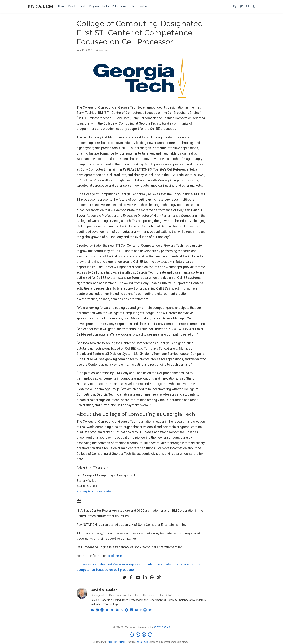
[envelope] (138, 577)
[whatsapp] (152, 577)
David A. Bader (41, 6)
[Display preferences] (254, 6)
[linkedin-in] (145, 577)
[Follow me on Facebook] (235, 6)
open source (143, 642)
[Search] (248, 6)
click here (115, 556)
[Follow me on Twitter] (241, 6)
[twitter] (124, 577)
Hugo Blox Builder (116, 642)
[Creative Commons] (142, 635)
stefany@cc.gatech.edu (94, 491)
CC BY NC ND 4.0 (162, 627)
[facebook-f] (131, 577)
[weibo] (159, 577)
